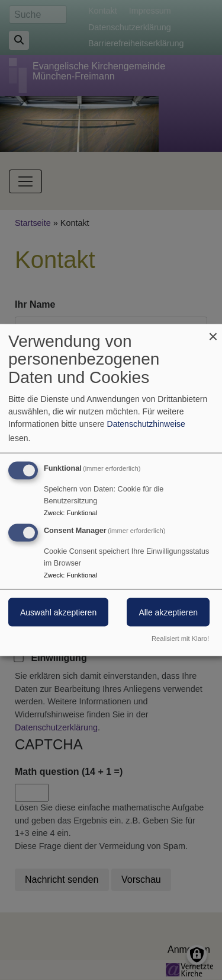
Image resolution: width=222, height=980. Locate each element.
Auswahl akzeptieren (58, 612)
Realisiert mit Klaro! (180, 639)
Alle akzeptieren (168, 612)
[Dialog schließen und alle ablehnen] (213, 331)
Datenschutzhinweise (146, 423)
